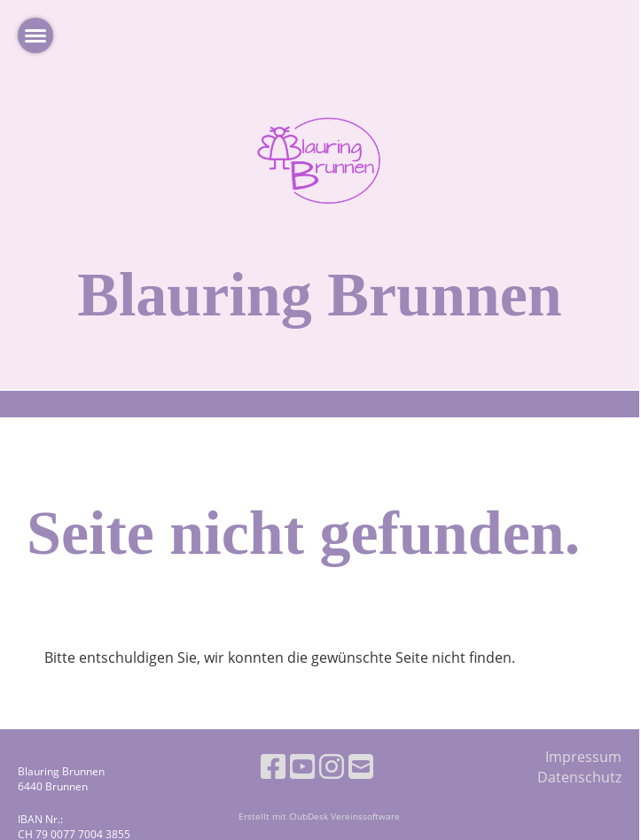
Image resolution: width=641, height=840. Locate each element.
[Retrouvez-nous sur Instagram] (332, 766)
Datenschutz (579, 777)
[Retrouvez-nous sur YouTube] (302, 766)
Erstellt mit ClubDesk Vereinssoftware (319, 817)
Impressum (583, 757)
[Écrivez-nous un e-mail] (361, 766)
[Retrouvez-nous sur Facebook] (273, 766)
